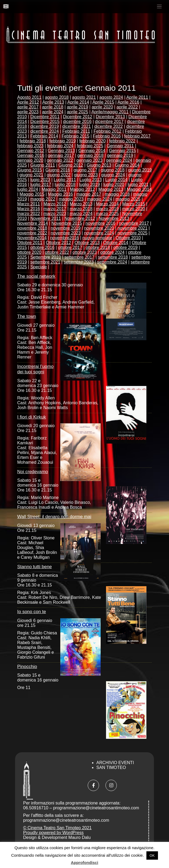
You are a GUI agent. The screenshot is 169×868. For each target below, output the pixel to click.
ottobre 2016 (43, 247)
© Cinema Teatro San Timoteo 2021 (57, 828)
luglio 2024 (28, 189)
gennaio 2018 (91, 155)
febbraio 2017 (137, 136)
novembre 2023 (66, 233)
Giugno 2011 (43, 165)
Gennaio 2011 (120, 146)
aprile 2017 (28, 107)
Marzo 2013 (81, 204)
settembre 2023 (79, 262)
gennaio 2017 (61, 155)
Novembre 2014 (33, 223)
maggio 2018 (117, 194)
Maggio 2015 (32, 194)
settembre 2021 (45, 262)
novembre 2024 (99, 233)
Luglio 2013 (91, 180)
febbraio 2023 (30, 146)
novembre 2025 (133, 233)
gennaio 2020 (30, 160)
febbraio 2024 (60, 146)
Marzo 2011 (29, 204)
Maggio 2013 (111, 189)
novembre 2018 (32, 228)
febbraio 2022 (122, 141)
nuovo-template (97, 238)
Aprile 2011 (137, 97)
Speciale (39, 267)
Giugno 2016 (58, 170)
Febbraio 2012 (108, 131)
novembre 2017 (134, 223)
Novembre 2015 (67, 223)
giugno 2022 (59, 175)
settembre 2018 (113, 257)
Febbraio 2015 (75, 136)
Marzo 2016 (29, 209)
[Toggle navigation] (159, 7)
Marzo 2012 (55, 204)
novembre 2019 (66, 228)
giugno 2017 (85, 170)
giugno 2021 (31, 175)
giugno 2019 (140, 170)
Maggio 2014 (139, 189)
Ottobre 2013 (87, 243)
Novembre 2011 (46, 218)
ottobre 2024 (112, 252)
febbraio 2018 (33, 141)
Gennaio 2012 (31, 151)
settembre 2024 (112, 262)
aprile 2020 (102, 107)
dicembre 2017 (109, 122)
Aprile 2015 (103, 102)
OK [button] (152, 855)
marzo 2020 (134, 209)
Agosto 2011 (29, 97)
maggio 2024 (100, 199)
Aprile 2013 (53, 102)
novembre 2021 (133, 228)
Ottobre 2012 (58, 243)
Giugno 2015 (30, 170)
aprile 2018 (53, 107)
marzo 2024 (81, 214)
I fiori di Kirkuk (32, 417)
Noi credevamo (33, 472)
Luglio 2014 (116, 180)
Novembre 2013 (114, 218)
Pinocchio (27, 667)
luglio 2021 (138, 185)
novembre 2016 (101, 223)
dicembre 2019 (45, 126)
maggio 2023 (71, 199)
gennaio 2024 (119, 160)
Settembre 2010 (46, 257)
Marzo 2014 (108, 204)
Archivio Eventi (115, 763)
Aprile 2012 (28, 102)
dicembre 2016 (77, 122)
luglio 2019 (89, 185)
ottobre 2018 (98, 247)
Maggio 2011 (54, 189)
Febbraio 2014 (44, 136)
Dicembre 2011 (45, 117)
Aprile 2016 (128, 102)
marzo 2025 (108, 214)
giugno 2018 (113, 170)
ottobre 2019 (125, 247)
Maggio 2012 (82, 189)
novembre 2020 (99, 228)
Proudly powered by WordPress (53, 833)
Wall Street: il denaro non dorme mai (54, 517)
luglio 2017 (41, 185)
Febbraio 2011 (76, 131)
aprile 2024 (53, 112)
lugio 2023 (40, 180)
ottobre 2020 (29, 252)
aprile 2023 (28, 112)
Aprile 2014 (78, 102)
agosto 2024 (111, 97)
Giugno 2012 (71, 165)
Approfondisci (84, 862)
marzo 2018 (81, 209)
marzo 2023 (55, 214)
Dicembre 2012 (78, 117)
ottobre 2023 (85, 252)
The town (27, 316)
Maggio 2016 (60, 194)
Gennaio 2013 (61, 151)
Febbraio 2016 (107, 136)
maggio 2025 (128, 199)
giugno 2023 (86, 175)
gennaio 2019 (120, 155)
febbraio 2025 (90, 146)
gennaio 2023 (89, 160)
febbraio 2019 (63, 141)
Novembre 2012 (80, 218)
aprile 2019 (77, 107)
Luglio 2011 (65, 180)
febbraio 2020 (92, 141)
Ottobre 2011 (30, 243)
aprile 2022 (127, 107)
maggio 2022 (43, 199)
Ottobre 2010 (128, 238)
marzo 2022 (29, 214)
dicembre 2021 (77, 126)
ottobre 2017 (70, 247)
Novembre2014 (32, 238)
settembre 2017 (80, 257)
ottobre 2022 (57, 252)
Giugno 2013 (99, 165)
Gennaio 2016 (31, 155)
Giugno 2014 (127, 165)
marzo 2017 (55, 209)
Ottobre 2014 (116, 243)
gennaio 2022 (60, 160)
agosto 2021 (84, 97)
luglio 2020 (114, 185)
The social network (36, 276)
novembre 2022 (32, 233)
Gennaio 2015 (123, 151)
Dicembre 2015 (45, 122)
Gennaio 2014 (92, 151)
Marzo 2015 (134, 204)
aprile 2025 (77, 112)
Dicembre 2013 (110, 117)
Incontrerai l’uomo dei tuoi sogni (35, 369)
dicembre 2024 (45, 131)
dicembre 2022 (108, 126)
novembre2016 (64, 238)
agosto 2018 (57, 97)
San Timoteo (111, 767)
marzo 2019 (108, 209)
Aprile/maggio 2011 (110, 112)
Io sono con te (32, 612)
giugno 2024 (113, 175)
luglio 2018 (65, 185)
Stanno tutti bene (35, 567)
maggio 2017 (89, 194)
